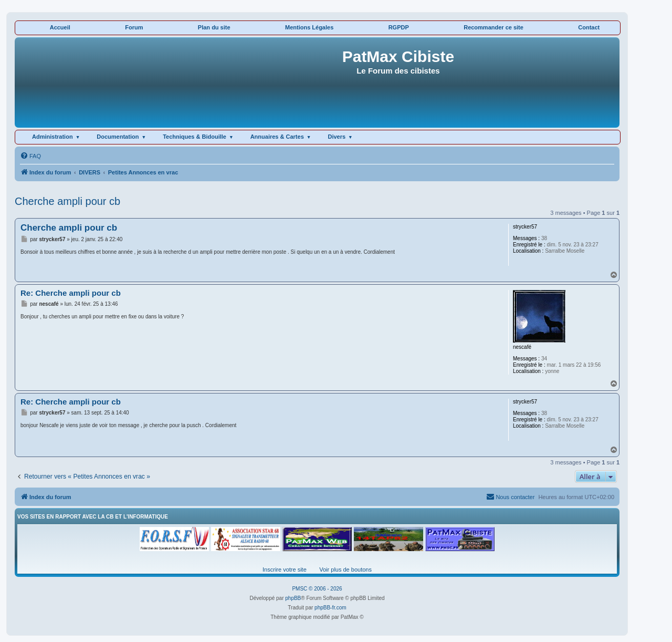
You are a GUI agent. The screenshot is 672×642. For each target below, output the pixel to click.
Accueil (60, 27)
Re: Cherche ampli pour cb (71, 293)
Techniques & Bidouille (195, 137)
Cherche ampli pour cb (67, 201)
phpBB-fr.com (330, 608)
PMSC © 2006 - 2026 (317, 589)
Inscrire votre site (285, 569)
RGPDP (399, 27)
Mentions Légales (309, 27)
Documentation (118, 137)
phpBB (293, 598)
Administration (52, 137)
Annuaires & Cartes (277, 137)
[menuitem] (30, 156)
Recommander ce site (493, 27)
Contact (589, 27)
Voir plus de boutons (345, 569)
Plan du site (214, 27)
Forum (134, 27)
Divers (337, 137)
